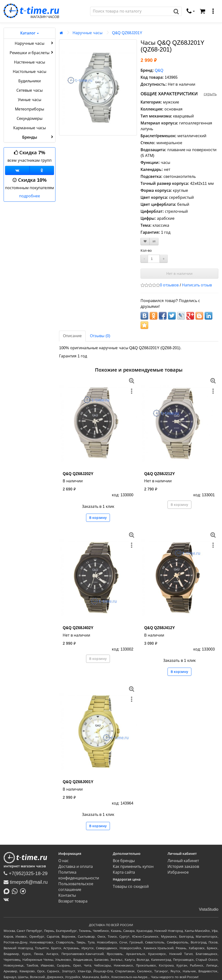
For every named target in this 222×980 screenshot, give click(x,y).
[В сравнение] (154, 242)
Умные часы (29, 100)
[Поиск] (131, 11)
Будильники (30, 81)
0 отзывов (169, 285)
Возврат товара (73, 901)
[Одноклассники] (42, 170)
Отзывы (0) (100, 336)
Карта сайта (124, 872)
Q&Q (159, 70)
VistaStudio (209, 909)
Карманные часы (29, 128)
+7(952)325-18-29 (26, 873)
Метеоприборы (30, 109)
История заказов (183, 867)
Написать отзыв (197, 285)
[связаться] (191, 11)
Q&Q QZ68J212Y (159, 474)
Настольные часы (29, 72)
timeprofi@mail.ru (26, 882)
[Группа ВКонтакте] (17, 170)
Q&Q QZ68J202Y (78, 474)
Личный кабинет (183, 861)
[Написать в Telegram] (24, 891)
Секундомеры (30, 119)
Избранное (178, 872)
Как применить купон (133, 867)
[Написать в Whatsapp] (16, 891)
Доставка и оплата (76, 867)
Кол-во (146, 251)
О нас (64, 861)
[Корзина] (202, 11)
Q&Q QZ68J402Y (78, 628)
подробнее (30, 196)
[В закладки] (145, 242)
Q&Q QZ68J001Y (78, 782)
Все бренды (124, 861)
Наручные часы (34, 43)
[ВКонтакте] (7, 899)
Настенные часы (30, 62)
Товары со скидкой (131, 887)
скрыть (210, 94)
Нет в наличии (179, 274)
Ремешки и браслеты (32, 52)
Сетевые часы (29, 90)
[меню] (213, 11)
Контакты (67, 895)
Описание (72, 336)
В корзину (98, 518)
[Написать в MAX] (8, 891)
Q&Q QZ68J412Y (159, 628)
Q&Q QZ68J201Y (127, 33)
